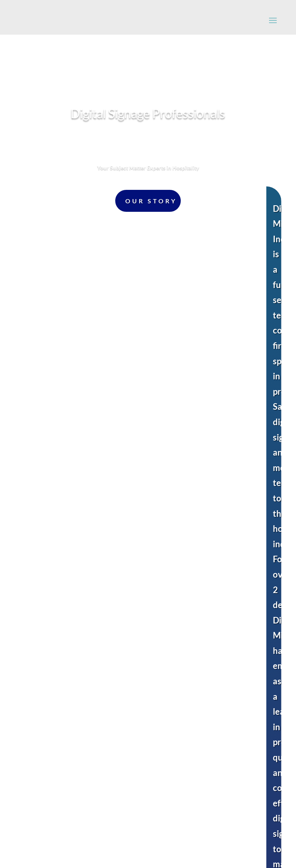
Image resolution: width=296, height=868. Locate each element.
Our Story (151, 201)
